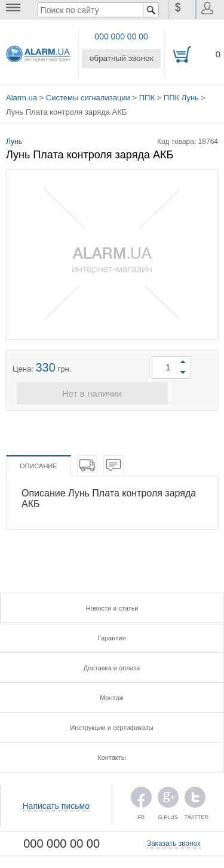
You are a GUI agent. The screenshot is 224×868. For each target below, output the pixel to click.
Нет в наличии (112, 391)
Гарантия (112, 636)
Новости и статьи (112, 606)
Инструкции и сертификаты (111, 725)
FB (141, 798)
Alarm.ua (22, 95)
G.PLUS (168, 798)
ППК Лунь (181, 95)
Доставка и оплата (112, 665)
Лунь (14, 137)
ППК (147, 95)
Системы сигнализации (88, 95)
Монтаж (112, 695)
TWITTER (195, 798)
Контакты (112, 755)
